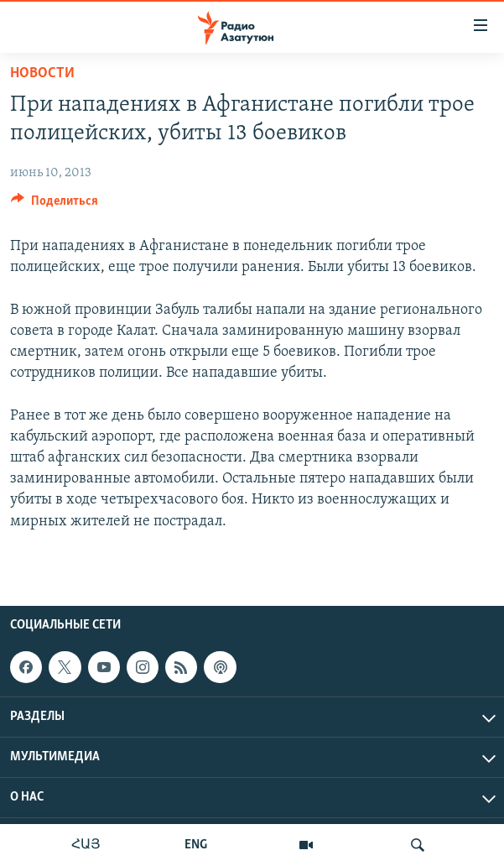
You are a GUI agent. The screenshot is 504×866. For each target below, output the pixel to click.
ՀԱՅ (86, 845)
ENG (196, 845)
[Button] (55, 205)
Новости (42, 73)
